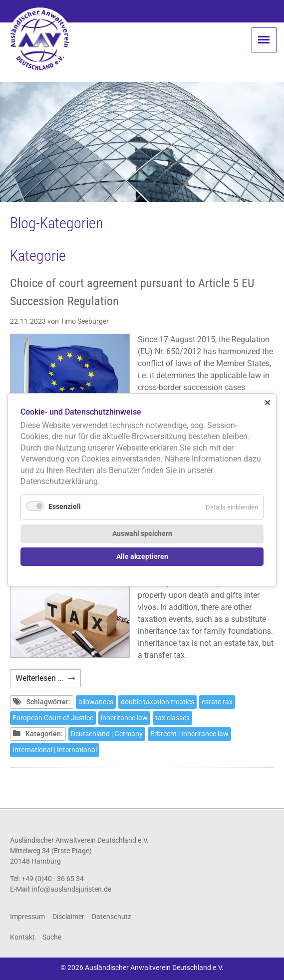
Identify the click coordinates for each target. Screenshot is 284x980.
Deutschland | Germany (107, 734)
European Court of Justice (53, 718)
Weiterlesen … (48, 680)
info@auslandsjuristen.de (72, 889)
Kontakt (22, 937)
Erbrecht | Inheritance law (189, 734)
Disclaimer (68, 917)
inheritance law (124, 718)
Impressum (27, 917)
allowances (96, 702)
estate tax (217, 702)
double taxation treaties (157, 702)
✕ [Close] (267, 403)
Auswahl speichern (142, 534)
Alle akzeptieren (142, 557)
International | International (55, 750)
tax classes (172, 718)
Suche (52, 937)
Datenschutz (112, 917)
